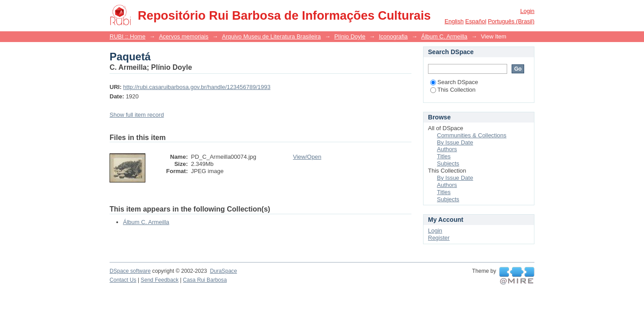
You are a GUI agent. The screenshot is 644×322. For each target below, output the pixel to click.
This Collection (453, 90)
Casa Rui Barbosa (205, 280)
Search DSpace (454, 82)
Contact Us (123, 280)
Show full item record (137, 115)
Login (527, 11)
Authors (447, 149)
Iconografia (393, 36)
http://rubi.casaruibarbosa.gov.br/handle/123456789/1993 (197, 87)
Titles (444, 156)
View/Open (307, 157)
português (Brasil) (511, 21)
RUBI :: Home (127, 36)
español (476, 21)
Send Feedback (160, 280)
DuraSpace (223, 271)
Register (439, 238)
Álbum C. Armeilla (444, 36)
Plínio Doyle (350, 36)
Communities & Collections (472, 135)
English (454, 21)
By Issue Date (455, 142)
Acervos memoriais (184, 36)
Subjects (448, 163)
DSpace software (130, 271)
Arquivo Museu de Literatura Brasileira (271, 36)
